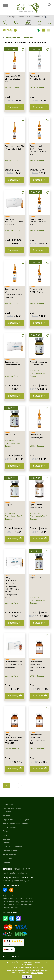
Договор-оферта (11, 908)
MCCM (8, 87)
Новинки (7, 862)
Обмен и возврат (10, 850)
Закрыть (27, 977)
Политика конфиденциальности (18, 902)
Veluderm (9, 230)
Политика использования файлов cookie (27, 967)
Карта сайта (8, 896)
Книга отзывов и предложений (16, 823)
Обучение (7, 843)
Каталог (6, 835)
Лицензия (7, 812)
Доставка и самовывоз (13, 847)
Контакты (7, 816)
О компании (8, 804)
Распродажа (8, 858)
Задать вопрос (9, 827)
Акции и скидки (9, 854)
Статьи (6, 831)
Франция (9, 446)
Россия (33, 376)
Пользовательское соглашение (17, 905)
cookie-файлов (37, 973)
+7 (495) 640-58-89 (21, 869)
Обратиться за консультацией (16, 820)
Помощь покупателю (12, 808)
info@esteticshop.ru (18, 873)
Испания (15, 87)
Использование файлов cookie (17, 899)
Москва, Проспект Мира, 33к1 (17, 881)
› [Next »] (22, 785)
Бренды (6, 839)
